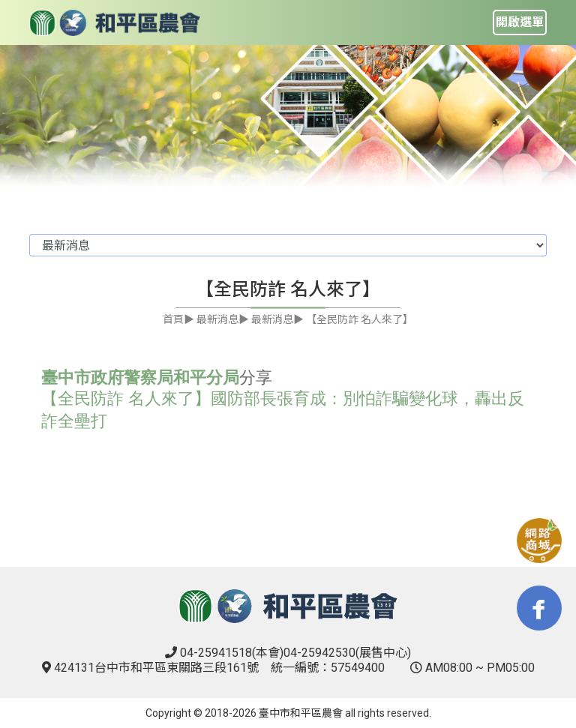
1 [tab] (277, 151)
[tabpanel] (288, 117)
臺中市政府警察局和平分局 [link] (140, 377)
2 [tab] (299, 151)
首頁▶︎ (178, 319)
